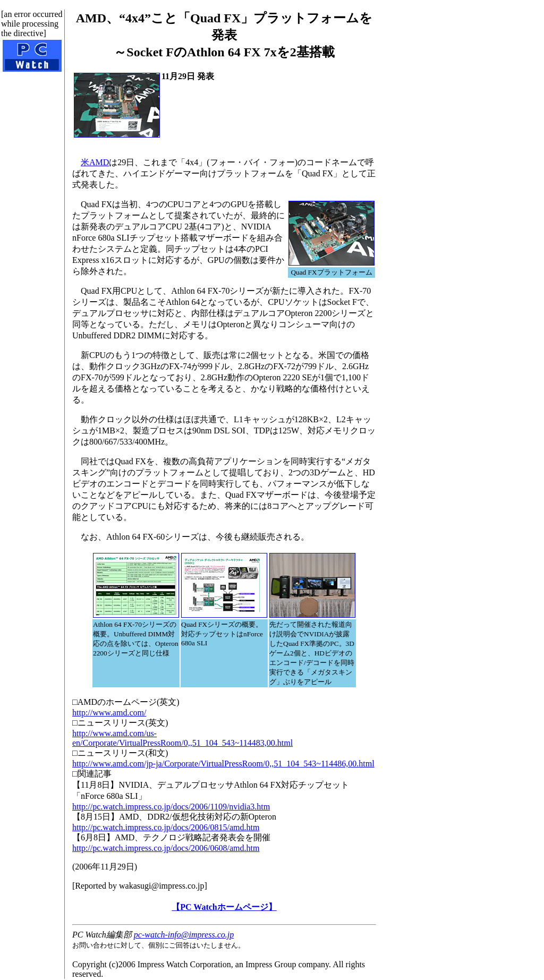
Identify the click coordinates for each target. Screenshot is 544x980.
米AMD (95, 162)
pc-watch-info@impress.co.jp (184, 935)
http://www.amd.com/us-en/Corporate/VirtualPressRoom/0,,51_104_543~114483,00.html (182, 738)
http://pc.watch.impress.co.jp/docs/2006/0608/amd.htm (166, 848)
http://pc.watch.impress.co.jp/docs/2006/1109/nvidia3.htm (171, 807)
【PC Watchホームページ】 (224, 907)
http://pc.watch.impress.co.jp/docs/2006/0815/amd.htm (166, 827)
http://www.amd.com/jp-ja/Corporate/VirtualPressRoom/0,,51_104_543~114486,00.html (223, 764)
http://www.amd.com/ (109, 713)
